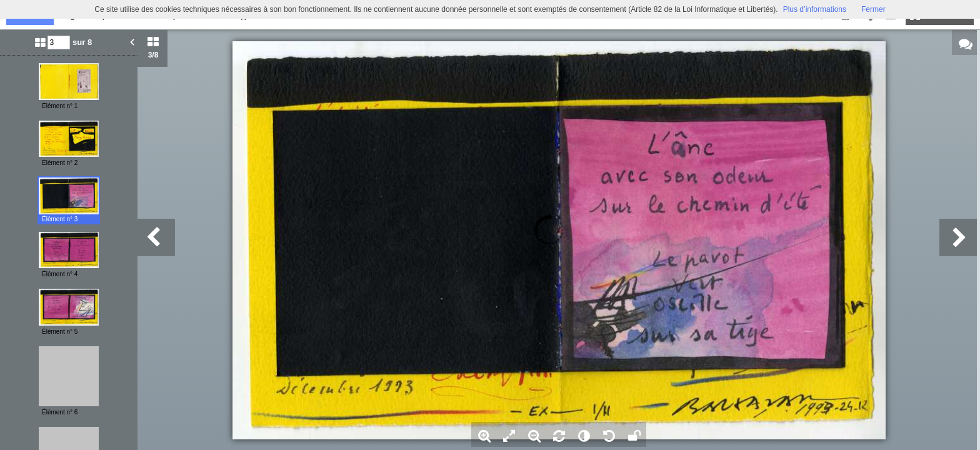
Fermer (873, 9)
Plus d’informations (815, 9)
